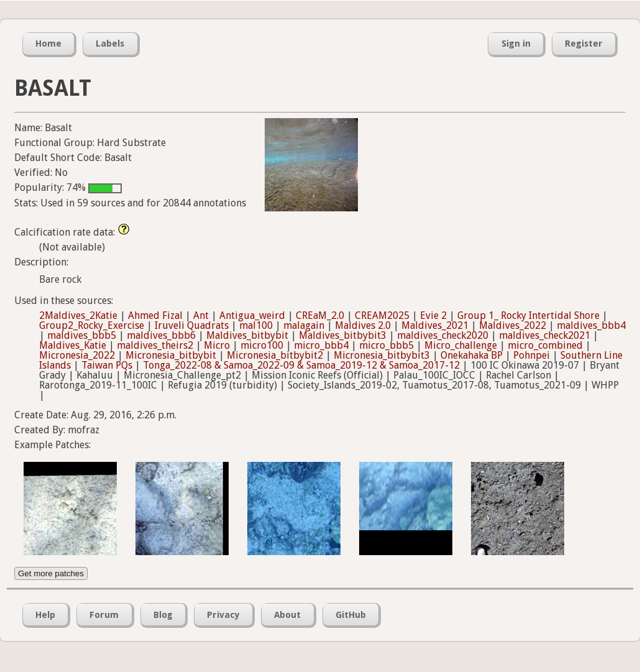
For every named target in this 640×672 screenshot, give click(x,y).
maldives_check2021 (545, 335)
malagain (304, 325)
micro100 (262, 345)
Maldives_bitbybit (247, 335)
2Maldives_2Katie (78, 315)
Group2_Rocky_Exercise (92, 325)
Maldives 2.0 (363, 325)
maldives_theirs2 (155, 345)
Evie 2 (433, 315)
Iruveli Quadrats (192, 325)
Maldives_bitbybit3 (343, 335)
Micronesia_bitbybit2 (275, 355)
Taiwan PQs (107, 365)
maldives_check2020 (443, 335)
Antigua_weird (252, 315)
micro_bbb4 (321, 345)
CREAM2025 (382, 315)
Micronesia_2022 (77, 355)
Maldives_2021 (435, 325)
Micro (217, 345)
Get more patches (51, 573)
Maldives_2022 (513, 325)
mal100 (256, 325)
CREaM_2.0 (320, 315)
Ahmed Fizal (155, 315)
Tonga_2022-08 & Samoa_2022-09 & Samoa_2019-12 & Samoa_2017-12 (301, 365)
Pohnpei (532, 355)
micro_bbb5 (386, 345)
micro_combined (545, 345)
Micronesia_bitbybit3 (382, 355)
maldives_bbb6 (161, 335)
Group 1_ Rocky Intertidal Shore (528, 315)
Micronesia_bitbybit (171, 355)
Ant (201, 315)
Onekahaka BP (472, 355)
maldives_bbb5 (82, 335)
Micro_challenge (461, 345)
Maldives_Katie (73, 345)
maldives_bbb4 (591, 325)
